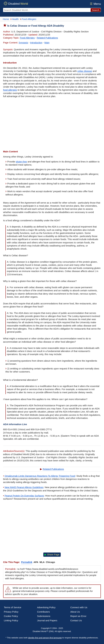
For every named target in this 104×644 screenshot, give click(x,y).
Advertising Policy (46, 607)
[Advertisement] (52, 124)
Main (47, 43)
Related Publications (47, 38)
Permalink (27, 562)
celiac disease (85, 71)
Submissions (44, 616)
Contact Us (76, 620)
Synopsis (23, 43)
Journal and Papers (47, 620)
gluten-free (21, 162)
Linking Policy (11, 620)
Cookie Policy (11, 616)
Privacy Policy (11, 612)
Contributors (43, 612)
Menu (95, 4)
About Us (75, 612)
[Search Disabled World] (47, 10)
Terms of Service (13, 607)
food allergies (10, 90)
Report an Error (78, 616)
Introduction (36, 43)
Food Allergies (27, 38)
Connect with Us (79, 607)
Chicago (50, 562)
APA (36, 562)
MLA (42, 562)
